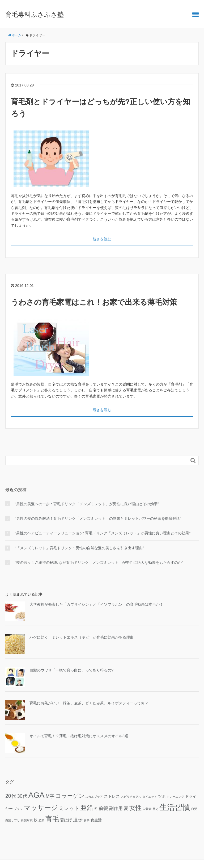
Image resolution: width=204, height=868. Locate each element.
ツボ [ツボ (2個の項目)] (162, 797)
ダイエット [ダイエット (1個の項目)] (150, 797)
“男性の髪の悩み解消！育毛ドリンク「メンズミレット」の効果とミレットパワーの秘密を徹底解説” (98, 518)
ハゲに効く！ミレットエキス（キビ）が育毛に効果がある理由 (82, 637)
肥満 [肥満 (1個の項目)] (41, 820)
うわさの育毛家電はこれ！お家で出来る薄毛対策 (94, 302)
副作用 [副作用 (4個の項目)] (116, 808)
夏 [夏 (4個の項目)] (126, 808)
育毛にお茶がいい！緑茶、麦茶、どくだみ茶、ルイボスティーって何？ (89, 703)
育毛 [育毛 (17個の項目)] (52, 819)
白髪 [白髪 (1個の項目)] (194, 809)
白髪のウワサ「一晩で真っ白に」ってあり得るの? (71, 670)
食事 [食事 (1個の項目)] (87, 820)
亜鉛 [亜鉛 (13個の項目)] (87, 808)
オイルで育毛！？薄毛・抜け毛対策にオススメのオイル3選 (79, 736)
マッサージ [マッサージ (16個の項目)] (41, 808)
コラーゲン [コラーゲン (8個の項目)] (70, 796)
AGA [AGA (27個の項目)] (37, 795)
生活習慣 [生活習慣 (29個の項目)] (175, 807)
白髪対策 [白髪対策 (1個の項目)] (27, 820)
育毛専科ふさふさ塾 (35, 14)
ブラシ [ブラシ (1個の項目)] (18, 809)
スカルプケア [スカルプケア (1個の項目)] (94, 797)
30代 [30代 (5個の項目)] (22, 796)
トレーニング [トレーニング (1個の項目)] (175, 797)
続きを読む (102, 239)
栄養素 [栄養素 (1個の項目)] (147, 809)
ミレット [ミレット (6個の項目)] (69, 808)
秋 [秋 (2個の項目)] (36, 820)
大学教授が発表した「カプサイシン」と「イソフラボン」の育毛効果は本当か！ (96, 604)
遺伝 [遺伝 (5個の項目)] (78, 820)
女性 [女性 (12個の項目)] (135, 808)
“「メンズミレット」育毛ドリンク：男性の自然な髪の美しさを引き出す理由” (79, 548)
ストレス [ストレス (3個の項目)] (112, 796)
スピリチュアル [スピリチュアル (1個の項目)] (131, 797)
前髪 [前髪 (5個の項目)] (103, 808)
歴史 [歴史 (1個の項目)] (155, 809)
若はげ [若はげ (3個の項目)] (66, 820)
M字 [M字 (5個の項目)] (50, 796)
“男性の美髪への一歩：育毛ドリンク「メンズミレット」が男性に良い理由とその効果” (87, 504)
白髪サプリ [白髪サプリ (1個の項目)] (13, 820)
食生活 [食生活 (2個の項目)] (96, 820)
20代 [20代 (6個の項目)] (11, 796)
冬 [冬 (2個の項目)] (96, 809)
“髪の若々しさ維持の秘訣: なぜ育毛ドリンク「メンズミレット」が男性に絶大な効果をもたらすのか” (99, 562)
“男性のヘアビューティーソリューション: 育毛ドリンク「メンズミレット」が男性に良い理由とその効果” (103, 533)
